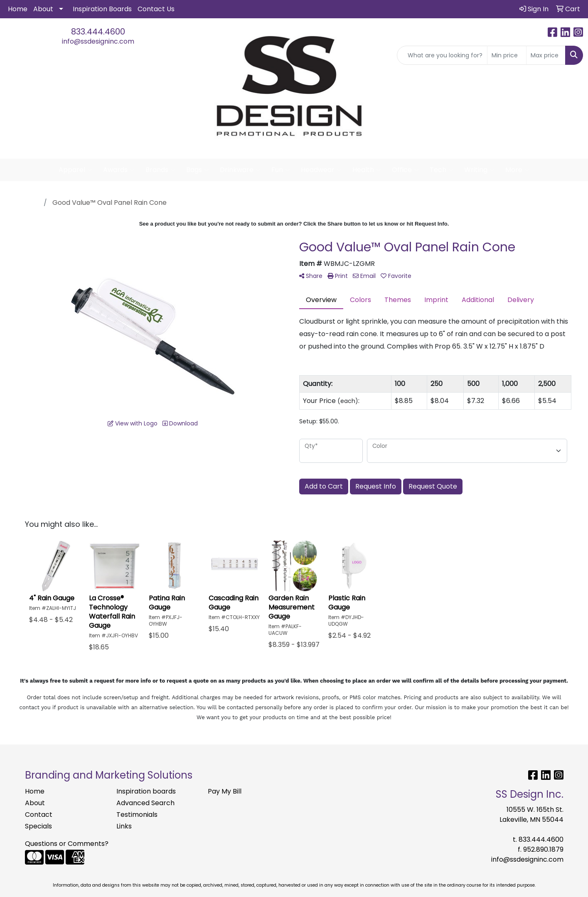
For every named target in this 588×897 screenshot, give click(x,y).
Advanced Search (145, 803)
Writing (479, 170)
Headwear (321, 170)
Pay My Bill (225, 791)
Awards (119, 170)
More (517, 170)
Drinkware (240, 170)
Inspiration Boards (102, 9)
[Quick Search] (442, 55)
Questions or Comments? (67, 844)
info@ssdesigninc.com (98, 41)
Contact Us (156, 9)
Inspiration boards (146, 791)
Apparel (75, 170)
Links (124, 826)
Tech (442, 170)
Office (405, 170)
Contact (39, 815)
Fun (281, 170)
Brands (160, 170)
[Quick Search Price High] (546, 55)
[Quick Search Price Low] (507, 55)
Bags (198, 170)
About (43, 9)
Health (367, 170)
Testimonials (137, 815)
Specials (38, 826)
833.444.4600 (98, 32)
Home (18, 9)
